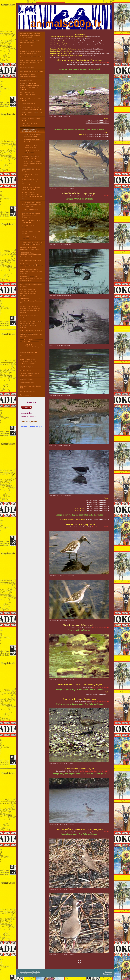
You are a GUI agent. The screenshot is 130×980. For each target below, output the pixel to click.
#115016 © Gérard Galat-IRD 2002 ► (97, 508)
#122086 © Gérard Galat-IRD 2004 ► (97, 121)
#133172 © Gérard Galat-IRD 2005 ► (97, 123)
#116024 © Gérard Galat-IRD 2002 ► (97, 506)
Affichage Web (107, 974)
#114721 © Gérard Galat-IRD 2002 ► (97, 502)
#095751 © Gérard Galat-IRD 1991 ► (97, 519)
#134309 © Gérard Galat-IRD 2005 (98, 136)
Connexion (109, 972)
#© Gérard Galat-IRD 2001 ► (97, 694)
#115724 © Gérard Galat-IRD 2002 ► (97, 504)
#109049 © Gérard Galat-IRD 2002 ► (97, 500)
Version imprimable (25, 972)
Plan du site (36, 972)
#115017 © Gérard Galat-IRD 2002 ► (97, 510)
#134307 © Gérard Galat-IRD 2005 (98, 134)
